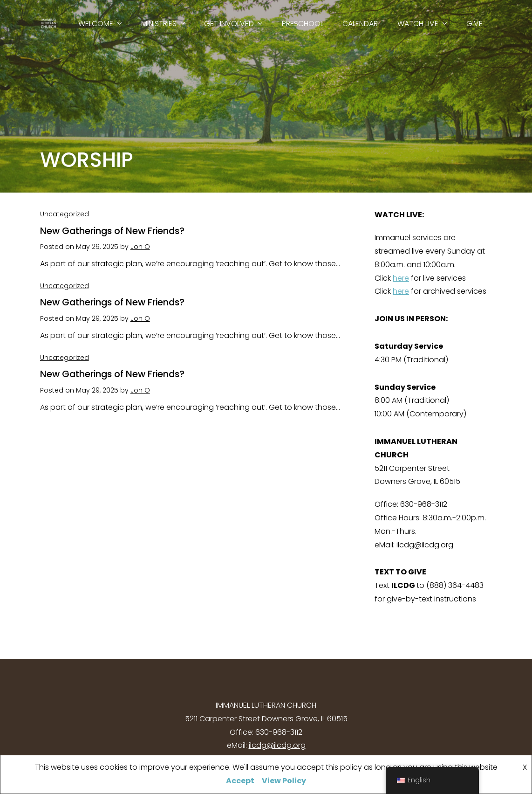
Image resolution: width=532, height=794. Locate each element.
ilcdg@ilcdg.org (277, 745)
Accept (240, 781)
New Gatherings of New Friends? (112, 231)
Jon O (140, 247)
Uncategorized (65, 214)
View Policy (284, 781)
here (401, 278)
